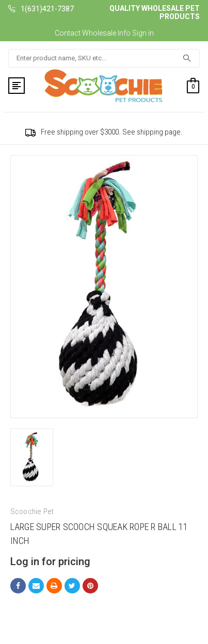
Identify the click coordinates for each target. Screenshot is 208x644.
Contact (68, 33)
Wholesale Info (106, 33)
